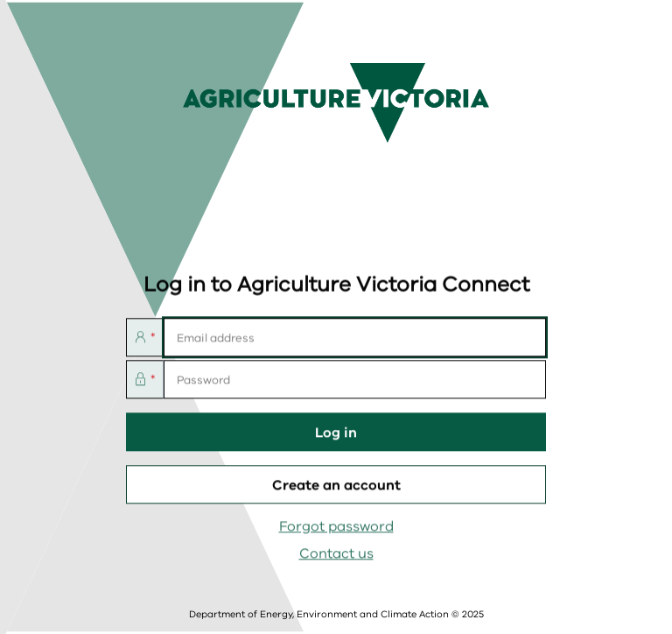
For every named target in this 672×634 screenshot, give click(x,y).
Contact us (336, 554)
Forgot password (336, 527)
